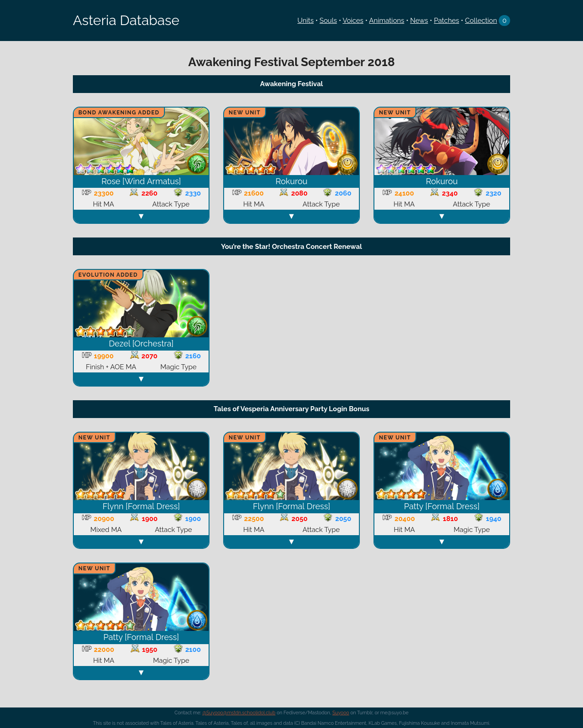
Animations (386, 21)
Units (306, 21)
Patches (447, 21)
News (419, 21)
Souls (328, 21)
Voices (353, 21)
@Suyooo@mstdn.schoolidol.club (239, 713)
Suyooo (341, 713)
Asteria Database (126, 20)
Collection (481, 21)
